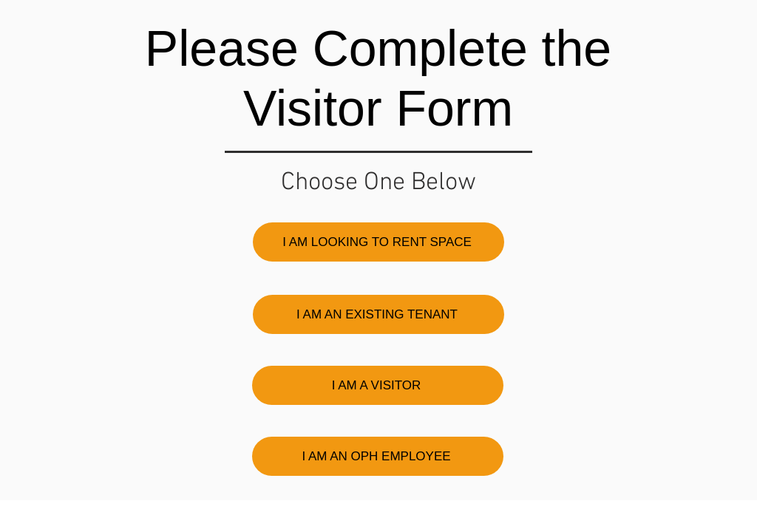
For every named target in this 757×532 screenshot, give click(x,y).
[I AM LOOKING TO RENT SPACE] (378, 242)
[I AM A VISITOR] (378, 385)
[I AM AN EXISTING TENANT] (378, 314)
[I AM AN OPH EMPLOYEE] (378, 456)
